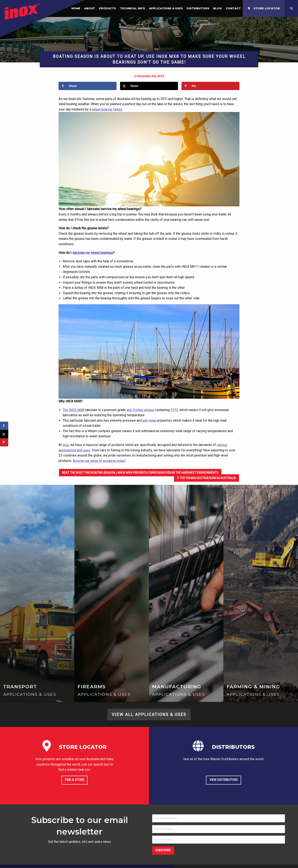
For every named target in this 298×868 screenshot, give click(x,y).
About (90, 8)
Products (107, 8)
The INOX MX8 (73, 410)
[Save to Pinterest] (210, 86)
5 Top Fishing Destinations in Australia (207, 478)
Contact (233, 8)
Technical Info (133, 8)
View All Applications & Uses (149, 715)
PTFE (174, 410)
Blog (217, 8)
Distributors (198, 8)
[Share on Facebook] (87, 86)
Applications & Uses (166, 8)
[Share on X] (149, 86)
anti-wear (149, 420)
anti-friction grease (140, 410)
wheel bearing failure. (107, 109)
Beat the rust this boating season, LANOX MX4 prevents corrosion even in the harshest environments (140, 473)
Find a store (75, 780)
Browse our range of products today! (99, 461)
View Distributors (224, 780)
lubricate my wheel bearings (93, 253)
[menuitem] (90, 8)
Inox (66, 445)
